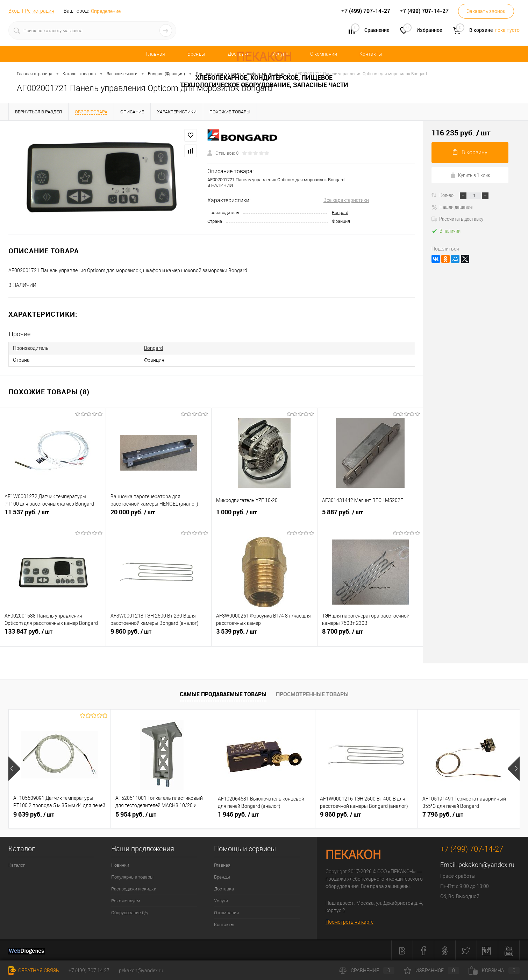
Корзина (494, 971)
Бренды (196, 54)
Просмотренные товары (312, 694)
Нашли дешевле (452, 207)
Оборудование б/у (130, 912)
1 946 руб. (238, 814)
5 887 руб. (370, 515)
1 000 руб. (264, 515)
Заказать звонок (486, 11)
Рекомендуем (126, 900)
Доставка (224, 888)
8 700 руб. (370, 634)
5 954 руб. (136, 814)
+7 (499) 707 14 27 (89, 971)
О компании (324, 54)
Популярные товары (132, 876)
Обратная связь (34, 971)
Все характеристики (346, 200)
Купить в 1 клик (470, 175)
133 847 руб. (53, 634)
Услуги (221, 900)
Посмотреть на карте (349, 921)
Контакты (371, 54)
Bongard (340, 213)
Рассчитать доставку (457, 219)
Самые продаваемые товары (223, 694)
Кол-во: (448, 195)
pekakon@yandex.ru (486, 864)
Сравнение (367, 971)
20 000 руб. (159, 515)
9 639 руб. (34, 814)
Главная (156, 54)
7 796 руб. (443, 814)
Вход (14, 11)
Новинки (120, 864)
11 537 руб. (53, 515)
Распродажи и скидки (134, 888)
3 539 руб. (264, 634)
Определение (106, 11)
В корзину (470, 152)
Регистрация (40, 11)
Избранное (431, 971)
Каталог (17, 864)
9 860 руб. (159, 634)
